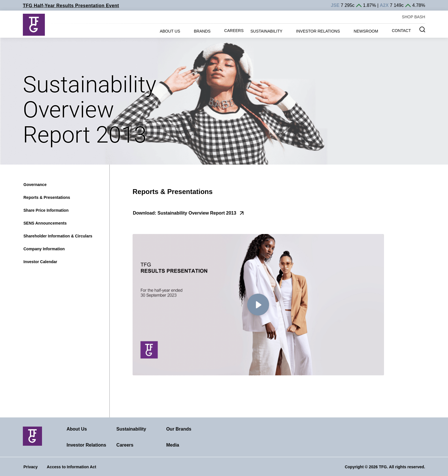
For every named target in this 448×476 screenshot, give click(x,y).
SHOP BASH (414, 17)
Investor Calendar (40, 262)
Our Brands (179, 429)
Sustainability (131, 429)
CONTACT (401, 31)
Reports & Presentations (47, 197)
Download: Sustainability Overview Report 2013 (185, 213)
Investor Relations (86, 445)
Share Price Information (46, 210)
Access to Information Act (72, 467)
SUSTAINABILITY (267, 31)
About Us (77, 429)
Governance (35, 185)
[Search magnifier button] (422, 29)
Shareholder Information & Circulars (58, 236)
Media (173, 445)
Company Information (44, 249)
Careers (125, 445)
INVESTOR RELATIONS (318, 31)
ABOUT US (170, 31)
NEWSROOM (366, 31)
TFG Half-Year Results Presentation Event (71, 6)
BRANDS (202, 31)
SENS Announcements (45, 223)
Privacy (31, 467)
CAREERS (234, 31)
